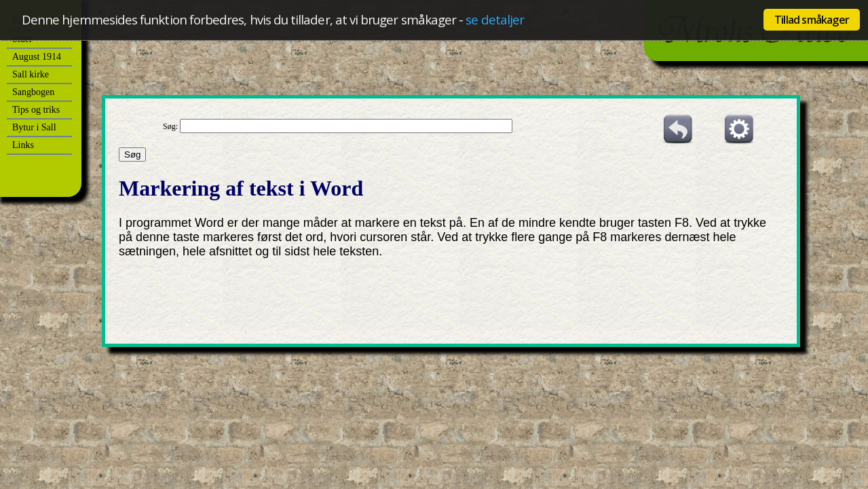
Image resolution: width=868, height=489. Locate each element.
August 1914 (37, 57)
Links (23, 145)
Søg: (171, 126)
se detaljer (495, 19)
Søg (132, 155)
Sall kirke (31, 74)
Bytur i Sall (34, 127)
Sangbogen (33, 92)
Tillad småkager (812, 20)
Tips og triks (36, 110)
